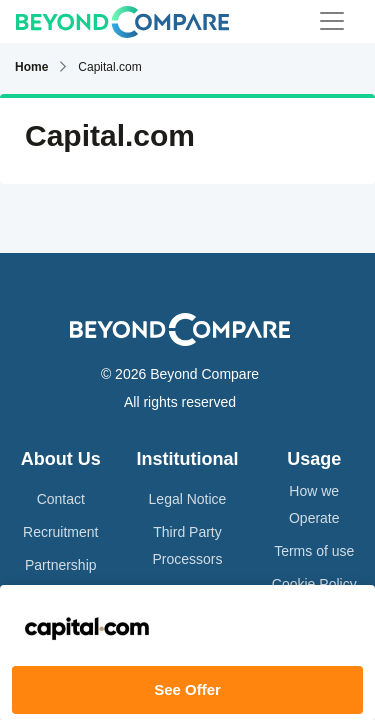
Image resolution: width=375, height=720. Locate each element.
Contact (61, 499)
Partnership (61, 565)
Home (31, 67)
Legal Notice (188, 499)
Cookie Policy (314, 584)
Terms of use (314, 551)
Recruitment (60, 532)
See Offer (187, 689)
